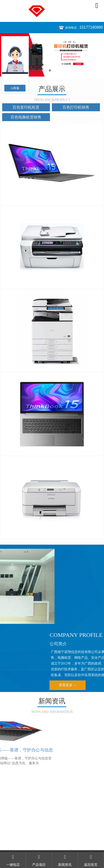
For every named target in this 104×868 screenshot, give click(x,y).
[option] (52, 55)
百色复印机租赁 (26, 107)
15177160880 (91, 27)
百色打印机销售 (76, 107)
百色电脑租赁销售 (26, 117)
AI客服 (15, 88)
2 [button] (54, 70)
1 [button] (50, 70)
